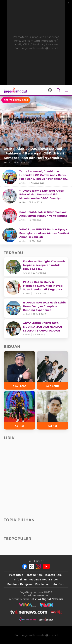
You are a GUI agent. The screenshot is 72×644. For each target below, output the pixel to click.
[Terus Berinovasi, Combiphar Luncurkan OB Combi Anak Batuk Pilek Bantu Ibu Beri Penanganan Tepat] (36, 177)
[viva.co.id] (27, 605)
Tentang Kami (34, 575)
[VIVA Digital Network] (49, 599)
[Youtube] (46, 566)
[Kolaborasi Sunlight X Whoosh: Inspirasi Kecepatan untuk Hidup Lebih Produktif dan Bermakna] (36, 267)
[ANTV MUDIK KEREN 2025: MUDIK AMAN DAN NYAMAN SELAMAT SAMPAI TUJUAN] (36, 329)
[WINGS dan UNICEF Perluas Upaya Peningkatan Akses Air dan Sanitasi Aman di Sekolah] (36, 235)
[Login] (50, 90)
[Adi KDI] (20, 410)
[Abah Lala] (20, 370)
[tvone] (29, 612)
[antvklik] (56, 612)
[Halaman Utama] (15, 90)
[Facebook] (25, 566)
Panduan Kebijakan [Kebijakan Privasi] (20, 584)
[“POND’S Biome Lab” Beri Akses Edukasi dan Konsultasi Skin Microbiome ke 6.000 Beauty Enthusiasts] (36, 196)
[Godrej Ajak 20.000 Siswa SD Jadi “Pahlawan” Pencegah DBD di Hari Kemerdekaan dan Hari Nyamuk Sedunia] (36, 132)
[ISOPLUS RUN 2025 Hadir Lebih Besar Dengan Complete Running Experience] (36, 308)
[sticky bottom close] (69, 628)
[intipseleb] (27, 619)
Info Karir (58, 584)
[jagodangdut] (46, 619)
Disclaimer (43, 584)
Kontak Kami (54, 575)
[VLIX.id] (46, 605)
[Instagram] (38, 566)
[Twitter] (32, 566)
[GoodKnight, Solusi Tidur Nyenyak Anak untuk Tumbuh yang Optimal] (36, 216)
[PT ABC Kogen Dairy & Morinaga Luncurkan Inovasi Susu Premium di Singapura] (36, 287)
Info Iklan (20, 580)
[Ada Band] (52, 370)
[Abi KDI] (52, 410)
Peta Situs (16, 575)
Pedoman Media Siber (43, 580)
